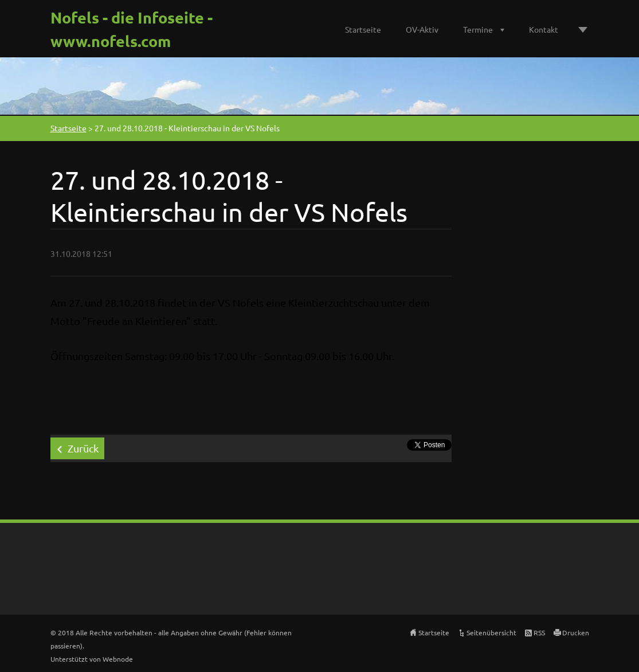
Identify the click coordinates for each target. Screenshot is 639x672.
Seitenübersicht (491, 632)
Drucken (576, 632)
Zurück (83, 448)
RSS (539, 632)
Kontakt (544, 29)
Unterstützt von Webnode (92, 659)
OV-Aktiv (422, 29)
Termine (478, 29)
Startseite (363, 29)
